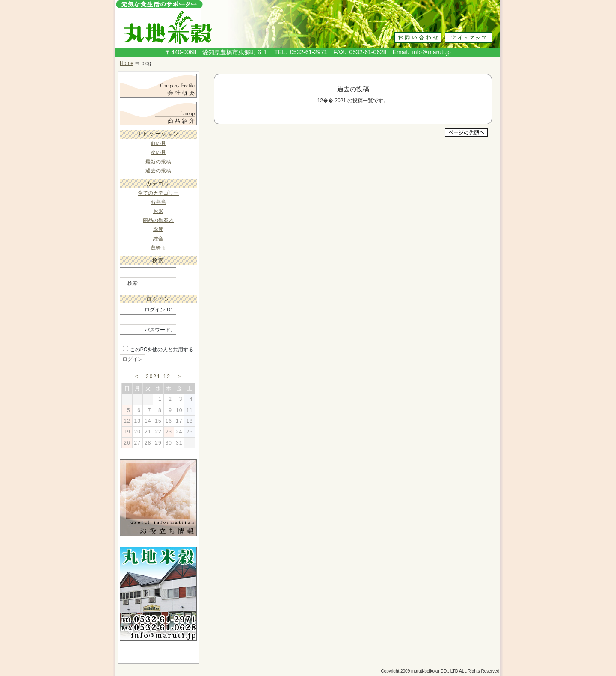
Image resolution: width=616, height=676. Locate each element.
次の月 (158, 152)
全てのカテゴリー (158, 193)
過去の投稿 (158, 171)
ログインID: (158, 310)
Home (127, 63)
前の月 (158, 143)
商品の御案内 (158, 220)
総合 (158, 239)
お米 (158, 211)
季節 (158, 229)
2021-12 (158, 377)
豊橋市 (158, 248)
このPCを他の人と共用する (162, 350)
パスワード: (158, 330)
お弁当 (158, 202)
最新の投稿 (158, 162)
